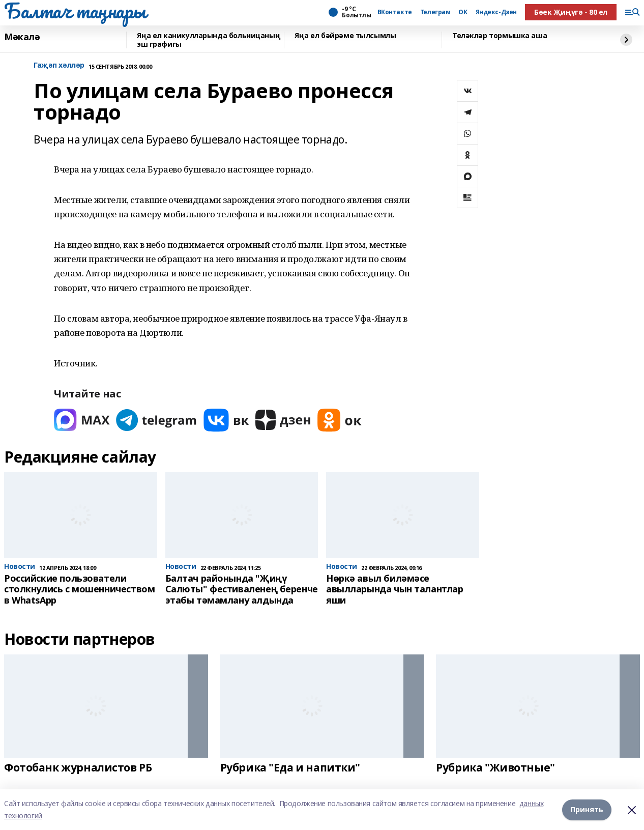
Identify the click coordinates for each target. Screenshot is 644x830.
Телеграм (435, 12)
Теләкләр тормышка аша (500, 36)
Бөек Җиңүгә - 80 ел (571, 12)
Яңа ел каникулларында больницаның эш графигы (209, 40)
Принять (587, 809)
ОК (463, 12)
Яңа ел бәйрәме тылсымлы (345, 36)
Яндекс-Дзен (496, 12)
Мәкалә (22, 37)
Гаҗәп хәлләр (59, 65)
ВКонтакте (395, 12)
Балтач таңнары (75, 11)
